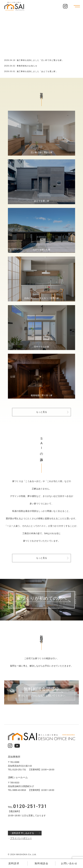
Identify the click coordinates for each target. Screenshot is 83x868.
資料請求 (14, 863)
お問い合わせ (69, 863)
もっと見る (42, 412)
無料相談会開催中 (42, 689)
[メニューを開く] (77, 6)
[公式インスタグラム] (65, 6)
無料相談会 (41, 863)
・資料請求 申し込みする (22, 833)
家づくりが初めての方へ (41, 598)
